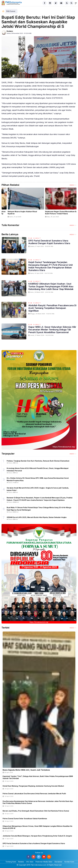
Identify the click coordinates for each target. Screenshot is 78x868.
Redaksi (10, 31)
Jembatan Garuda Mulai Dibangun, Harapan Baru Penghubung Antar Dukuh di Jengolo (37, 836)
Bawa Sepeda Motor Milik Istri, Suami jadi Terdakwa (26, 770)
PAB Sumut (11, 11)
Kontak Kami (69, 862)
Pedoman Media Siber (44, 862)
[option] (20, 204)
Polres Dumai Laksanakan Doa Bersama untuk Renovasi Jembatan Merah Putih (34, 794)
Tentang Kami (11, 862)
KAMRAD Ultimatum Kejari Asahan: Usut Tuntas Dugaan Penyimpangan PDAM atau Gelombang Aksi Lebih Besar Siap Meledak (51, 286)
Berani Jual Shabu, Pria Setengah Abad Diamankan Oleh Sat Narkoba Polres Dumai (36, 811)
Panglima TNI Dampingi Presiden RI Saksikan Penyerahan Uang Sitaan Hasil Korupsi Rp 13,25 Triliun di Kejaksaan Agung (57, 214)
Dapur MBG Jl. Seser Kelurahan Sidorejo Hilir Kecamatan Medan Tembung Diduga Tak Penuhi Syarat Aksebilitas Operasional (52, 330)
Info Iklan (30, 862)
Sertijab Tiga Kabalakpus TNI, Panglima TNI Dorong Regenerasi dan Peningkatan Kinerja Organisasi (20, 214)
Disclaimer (58, 862)
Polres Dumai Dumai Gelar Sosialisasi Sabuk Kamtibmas (25, 819)
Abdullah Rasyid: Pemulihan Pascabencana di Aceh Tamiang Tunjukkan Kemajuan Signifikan (52, 308)
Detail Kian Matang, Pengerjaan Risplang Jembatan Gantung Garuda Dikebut (33, 786)
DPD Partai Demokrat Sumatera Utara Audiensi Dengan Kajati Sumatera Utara (49, 242)
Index (73, 185)
